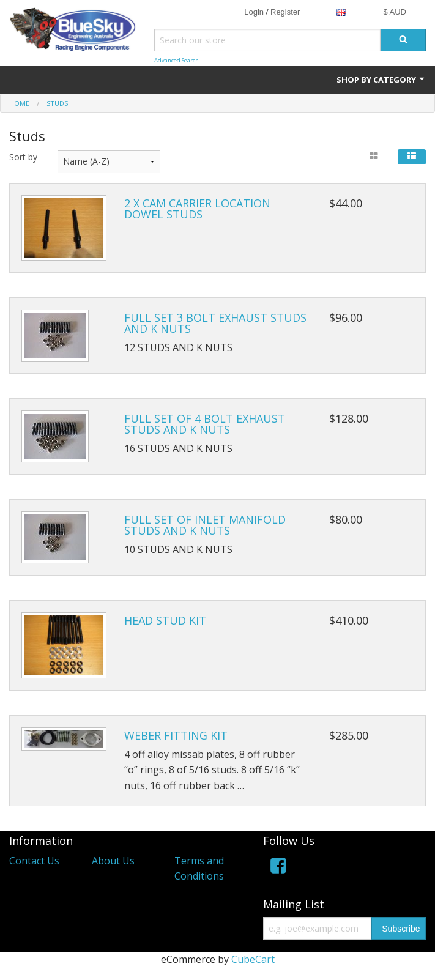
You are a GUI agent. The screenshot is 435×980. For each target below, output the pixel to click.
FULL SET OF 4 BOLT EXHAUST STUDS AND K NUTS (205, 424)
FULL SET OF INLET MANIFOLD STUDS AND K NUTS (205, 525)
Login (254, 12)
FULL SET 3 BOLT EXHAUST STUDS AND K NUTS (215, 323)
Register (285, 12)
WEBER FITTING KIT (176, 735)
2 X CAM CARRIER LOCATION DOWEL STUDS (197, 209)
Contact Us (34, 861)
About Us (113, 861)
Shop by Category (381, 80)
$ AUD (395, 12)
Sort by (23, 157)
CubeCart (253, 959)
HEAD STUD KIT (165, 620)
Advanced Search (177, 60)
